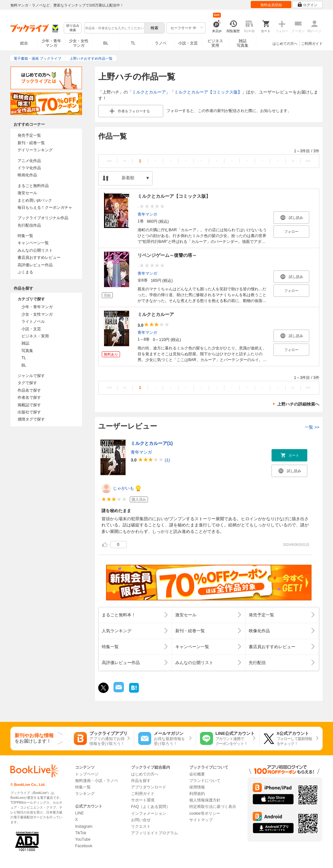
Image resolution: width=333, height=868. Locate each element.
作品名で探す (29, 390)
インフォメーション (149, 813)
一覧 (312, 427)
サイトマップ (201, 820)
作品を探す (141, 781)
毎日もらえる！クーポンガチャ (45, 208)
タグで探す (27, 383)
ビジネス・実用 (35, 336)
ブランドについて (205, 781)
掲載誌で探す (29, 405)
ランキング (85, 794)
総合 (24, 43)
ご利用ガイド (312, 44)
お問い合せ (141, 820)
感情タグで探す (31, 419)
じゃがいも (123, 488)
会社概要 (197, 774)
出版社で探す (29, 412)
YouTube (83, 839)
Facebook (84, 846)
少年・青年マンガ (51, 43)
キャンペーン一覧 (33, 243)
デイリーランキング (35, 150)
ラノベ (161, 43)
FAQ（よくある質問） (151, 807)
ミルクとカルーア (149, 92)
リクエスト (141, 826)
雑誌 (25, 343)
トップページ (87, 774)
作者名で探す (29, 397)
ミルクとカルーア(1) (152, 443)
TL (133, 43)
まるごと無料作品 (33, 186)
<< (109, 161)
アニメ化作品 (29, 161)
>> (308, 161)
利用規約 (197, 794)
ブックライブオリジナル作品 (43, 218)
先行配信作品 (29, 225)
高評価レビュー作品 (35, 265)
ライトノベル (33, 321)
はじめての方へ (285, 44)
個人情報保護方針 (205, 800)
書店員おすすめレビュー (39, 258)
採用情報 (197, 787)
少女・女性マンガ (79, 43)
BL (106, 43)
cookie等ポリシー (205, 813)
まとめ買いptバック (35, 200)
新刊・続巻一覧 (31, 143)
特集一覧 (25, 236)
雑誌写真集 (243, 43)
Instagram (84, 826)
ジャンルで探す (31, 376)
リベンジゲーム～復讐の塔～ (167, 255)
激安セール (27, 193)
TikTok (81, 833)
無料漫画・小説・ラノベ (97, 781)
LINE (80, 813)
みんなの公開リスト (35, 250)
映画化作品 (27, 175)
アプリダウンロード (149, 787)
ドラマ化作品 (29, 168)
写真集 (27, 351)
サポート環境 (143, 800)
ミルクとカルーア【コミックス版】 (208, 92)
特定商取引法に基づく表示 (213, 807)
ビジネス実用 (215, 43)
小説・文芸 (188, 43)
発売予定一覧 (29, 135)
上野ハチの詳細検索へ (298, 404)
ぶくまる (25, 272)
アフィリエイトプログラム (154, 833)
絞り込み (73, 28)
